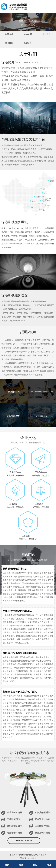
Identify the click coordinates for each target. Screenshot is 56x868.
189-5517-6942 (24, 841)
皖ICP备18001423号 (28, 858)
